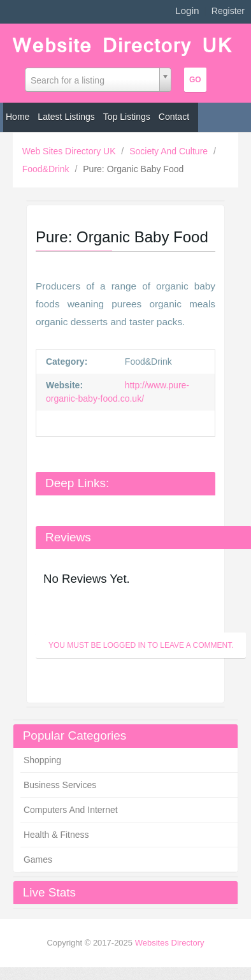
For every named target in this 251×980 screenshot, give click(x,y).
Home (18, 117)
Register (228, 11)
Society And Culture (170, 151)
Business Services (60, 785)
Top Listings (127, 117)
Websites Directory (170, 943)
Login (187, 11)
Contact (174, 117)
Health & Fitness (56, 835)
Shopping (42, 760)
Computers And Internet (71, 810)
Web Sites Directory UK (70, 151)
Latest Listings (66, 117)
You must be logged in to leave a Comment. (141, 645)
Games (38, 859)
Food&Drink (47, 169)
